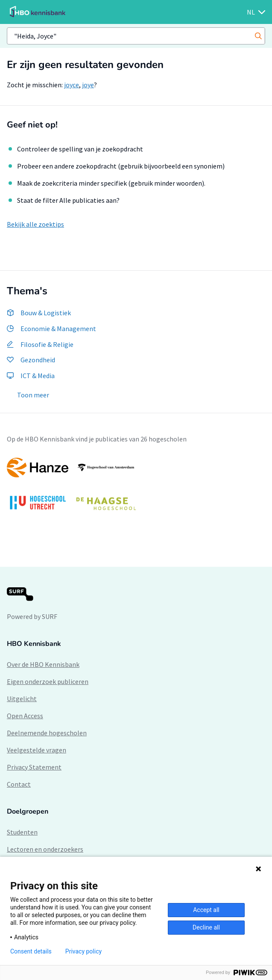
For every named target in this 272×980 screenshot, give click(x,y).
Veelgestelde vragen (37, 750)
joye (88, 85)
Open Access (25, 716)
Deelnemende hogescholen (47, 733)
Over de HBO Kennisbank (43, 664)
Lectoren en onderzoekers (45, 849)
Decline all (206, 927)
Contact (19, 784)
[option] (136, 488)
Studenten (22, 832)
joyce (72, 85)
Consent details (31, 951)
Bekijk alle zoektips (35, 224)
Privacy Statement (34, 767)
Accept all (206, 910)
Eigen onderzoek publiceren (48, 681)
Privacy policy (83, 951)
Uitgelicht (22, 699)
